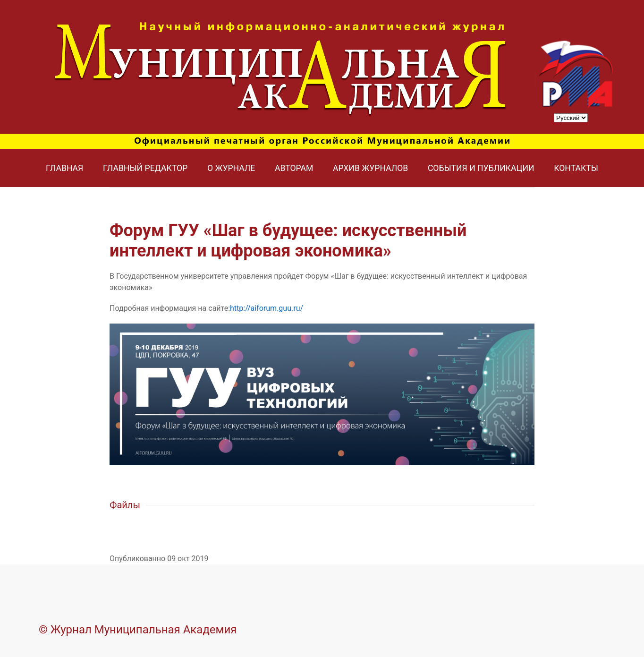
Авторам (294, 168)
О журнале (231, 168)
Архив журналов (370, 168)
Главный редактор (145, 168)
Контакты (576, 168)
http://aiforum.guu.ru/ (267, 308)
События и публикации (481, 168)
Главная (64, 168)
